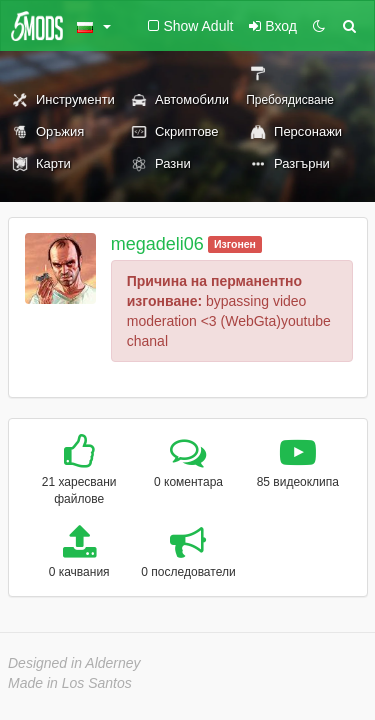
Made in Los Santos (70, 683)
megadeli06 (157, 244)
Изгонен (235, 244)
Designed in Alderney (74, 663)
